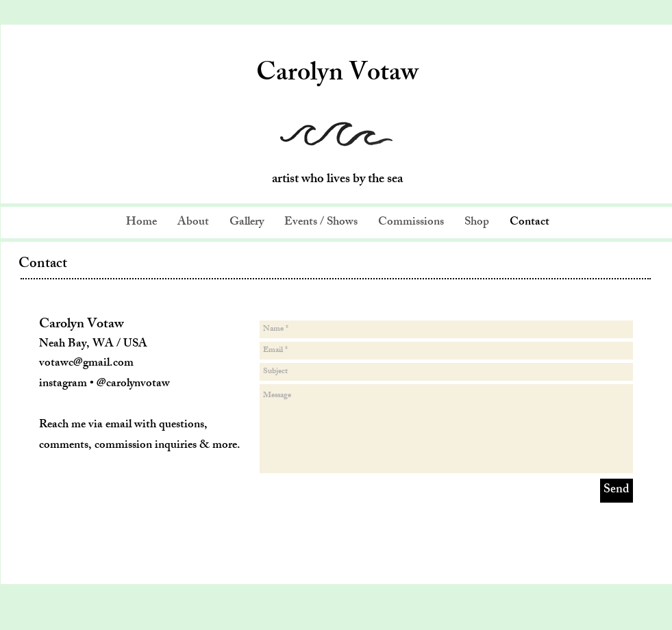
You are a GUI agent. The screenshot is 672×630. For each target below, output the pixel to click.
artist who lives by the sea (337, 180)
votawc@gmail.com (86, 364)
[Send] (617, 491)
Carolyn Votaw (337, 75)
